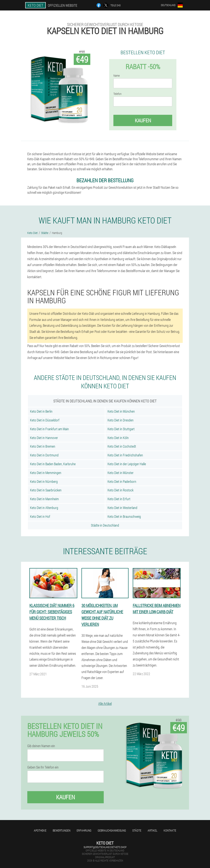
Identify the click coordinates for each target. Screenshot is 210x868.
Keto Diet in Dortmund (44, 455)
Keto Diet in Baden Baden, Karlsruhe (53, 464)
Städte (137, 830)
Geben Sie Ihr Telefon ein (43, 767)
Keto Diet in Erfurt (119, 499)
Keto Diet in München (121, 411)
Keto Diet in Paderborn (122, 481)
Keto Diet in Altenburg (44, 508)
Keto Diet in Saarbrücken (46, 490)
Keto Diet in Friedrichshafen (125, 455)
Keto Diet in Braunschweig (124, 516)
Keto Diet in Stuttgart (121, 429)
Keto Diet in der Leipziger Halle (127, 464)
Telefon (117, 94)
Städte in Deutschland (105, 525)
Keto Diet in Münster (121, 473)
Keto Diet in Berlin (41, 411)
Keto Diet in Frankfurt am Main (49, 429)
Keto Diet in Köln (118, 438)
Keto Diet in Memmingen (46, 473)
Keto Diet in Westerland (122, 508)
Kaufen (143, 120)
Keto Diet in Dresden (121, 420)
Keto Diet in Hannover (44, 438)
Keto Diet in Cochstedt (122, 446)
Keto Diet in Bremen (43, 446)
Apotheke (40, 830)
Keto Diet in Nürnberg (44, 481)
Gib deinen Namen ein (41, 746)
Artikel (152, 830)
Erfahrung (84, 830)
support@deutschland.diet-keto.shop (105, 847)
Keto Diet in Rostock (121, 490)
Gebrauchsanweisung (112, 830)
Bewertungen (62, 830)
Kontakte (170, 830)
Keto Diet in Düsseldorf (45, 420)
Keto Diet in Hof (40, 516)
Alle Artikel (105, 703)
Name (117, 76)
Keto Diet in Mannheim (44, 499)
